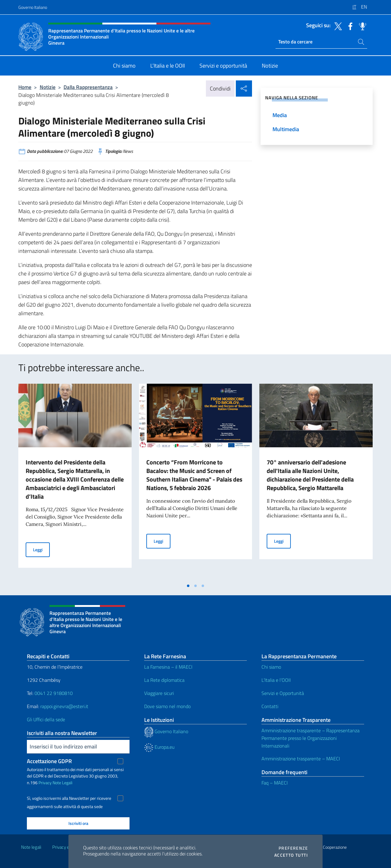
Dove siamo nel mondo (167, 706)
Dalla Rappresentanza (88, 87)
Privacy (45, 783)
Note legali (31, 847)
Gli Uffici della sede (46, 719)
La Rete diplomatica (164, 680)
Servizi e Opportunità (283, 693)
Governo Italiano (33, 7)
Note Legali (62, 783)
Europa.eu (159, 747)
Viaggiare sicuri (159, 693)
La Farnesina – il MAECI (168, 667)
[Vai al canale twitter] (337, 26)
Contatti (270, 706)
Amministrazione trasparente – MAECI (301, 759)
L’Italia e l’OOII (276, 680)
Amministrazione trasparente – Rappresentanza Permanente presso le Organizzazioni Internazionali (311, 738)
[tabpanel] (75, 482)
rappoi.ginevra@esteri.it (64, 706)
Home (25, 87)
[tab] (188, 586)
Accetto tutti (291, 855)
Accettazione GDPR (49, 761)
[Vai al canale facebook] (349, 26)
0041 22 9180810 (54, 693)
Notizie (48, 87)
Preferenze (293, 848)
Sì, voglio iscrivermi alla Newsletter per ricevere (69, 798)
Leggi (41, 549)
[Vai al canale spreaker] (361, 26)
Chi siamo (271, 667)
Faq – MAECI (275, 783)
